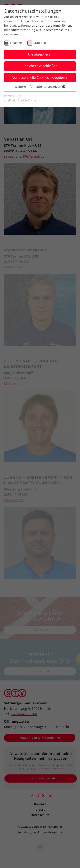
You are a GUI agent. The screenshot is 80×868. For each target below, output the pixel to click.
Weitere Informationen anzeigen (40, 87)
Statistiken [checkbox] (41, 43)
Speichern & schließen (40, 66)
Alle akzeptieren (40, 54)
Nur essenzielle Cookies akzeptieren (40, 78)
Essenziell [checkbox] (17, 43)
